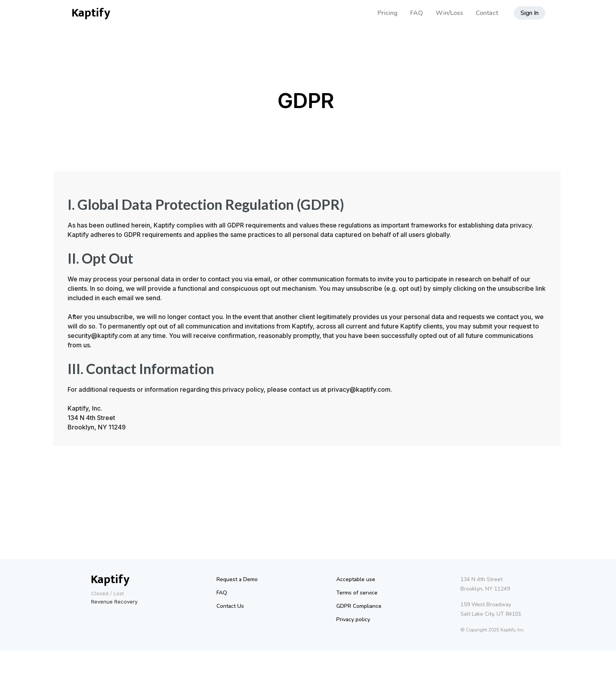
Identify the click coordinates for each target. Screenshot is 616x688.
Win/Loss (449, 13)
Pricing (388, 13)
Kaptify (91, 13)
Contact (487, 13)
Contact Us (230, 606)
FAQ (417, 13)
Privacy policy (353, 619)
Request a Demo (237, 579)
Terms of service (357, 593)
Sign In (530, 13)
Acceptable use (356, 579)
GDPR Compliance (359, 606)
